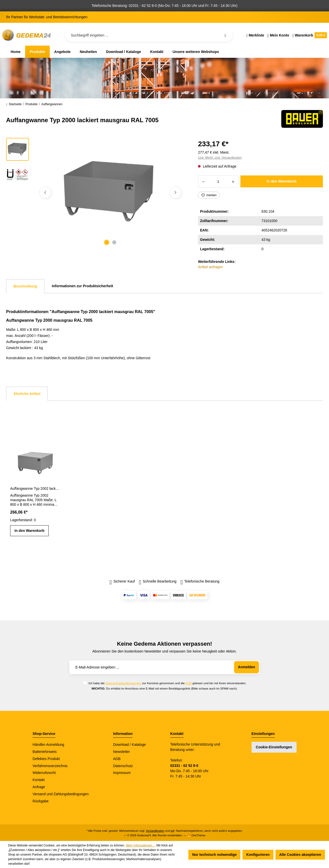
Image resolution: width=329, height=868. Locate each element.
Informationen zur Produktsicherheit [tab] (82, 286)
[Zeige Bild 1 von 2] (107, 242)
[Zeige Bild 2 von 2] (114, 242)
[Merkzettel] (255, 35)
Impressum (122, 773)
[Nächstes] (175, 192)
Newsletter (121, 752)
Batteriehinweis (45, 752)
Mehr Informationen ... (141, 845)
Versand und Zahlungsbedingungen (61, 794)
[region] (96, 192)
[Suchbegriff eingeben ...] (149, 35)
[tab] (25, 286)
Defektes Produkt (46, 759)
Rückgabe (40, 801)
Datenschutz (123, 766)
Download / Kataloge (129, 745)
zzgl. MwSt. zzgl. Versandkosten (220, 158)
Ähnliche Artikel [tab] (27, 394)
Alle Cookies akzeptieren (300, 855)
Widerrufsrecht (44, 773)
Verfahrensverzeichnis (50, 766)
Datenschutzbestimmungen (123, 683)
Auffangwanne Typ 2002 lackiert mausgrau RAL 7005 (35, 489)
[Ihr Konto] (278, 35)
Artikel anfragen (210, 267)
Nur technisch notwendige (214, 855)
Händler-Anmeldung (48, 745)
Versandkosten (155, 831)
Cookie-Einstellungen (274, 747)
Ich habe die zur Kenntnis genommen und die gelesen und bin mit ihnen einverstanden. (167, 683)
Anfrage (39, 787)
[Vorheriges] (45, 192)
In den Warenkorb (282, 181)
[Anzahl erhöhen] (233, 182)
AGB (188, 683)
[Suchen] (225, 35)
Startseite (14, 104)
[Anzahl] (218, 182)
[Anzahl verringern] (203, 182)
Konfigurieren (258, 855)
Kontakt (38, 780)
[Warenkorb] (309, 35)
